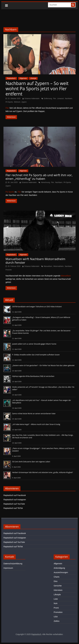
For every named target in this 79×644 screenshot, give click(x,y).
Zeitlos (56, 621)
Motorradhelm (58, 266)
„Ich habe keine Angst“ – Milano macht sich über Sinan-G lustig (36, 424)
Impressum (8, 568)
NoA (55, 603)
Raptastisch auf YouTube (14, 504)
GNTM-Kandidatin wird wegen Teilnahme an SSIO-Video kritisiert (37, 307)
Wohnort (17, 102)
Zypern (24, 102)
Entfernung (48, 99)
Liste (56, 599)
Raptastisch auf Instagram (15, 500)
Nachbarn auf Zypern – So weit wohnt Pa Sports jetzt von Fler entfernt (37, 89)
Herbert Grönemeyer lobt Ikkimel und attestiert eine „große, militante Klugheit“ (43, 472)
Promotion (58, 612)
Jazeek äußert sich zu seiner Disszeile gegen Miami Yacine (34, 344)
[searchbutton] (73, 5)
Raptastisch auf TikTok (13, 508)
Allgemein (23, 78)
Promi (56, 608)
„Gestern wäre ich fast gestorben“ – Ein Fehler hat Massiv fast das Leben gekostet (43, 365)
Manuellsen (48, 266)
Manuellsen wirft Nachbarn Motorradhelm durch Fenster (35, 261)
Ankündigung (59, 568)
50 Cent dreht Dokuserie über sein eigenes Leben (31, 462)
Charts (56, 577)
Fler (55, 99)
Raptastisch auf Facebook (15, 495)
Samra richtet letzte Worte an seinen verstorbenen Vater (34, 414)
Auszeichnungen (61, 572)
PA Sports (9, 102)
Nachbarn (69, 99)
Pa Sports (10, 192)
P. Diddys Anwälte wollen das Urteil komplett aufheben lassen (36, 355)
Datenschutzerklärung (13, 564)
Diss (55, 581)
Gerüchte (58, 586)
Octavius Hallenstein (32, 99)
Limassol (60, 99)
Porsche (9, 270)
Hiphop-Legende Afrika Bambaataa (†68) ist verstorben (33, 376)
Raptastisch (11, 78)
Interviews (58, 590)
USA (56, 617)
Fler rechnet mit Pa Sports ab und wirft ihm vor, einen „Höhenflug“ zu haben (39, 177)
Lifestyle (33, 78)
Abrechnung (45, 182)
